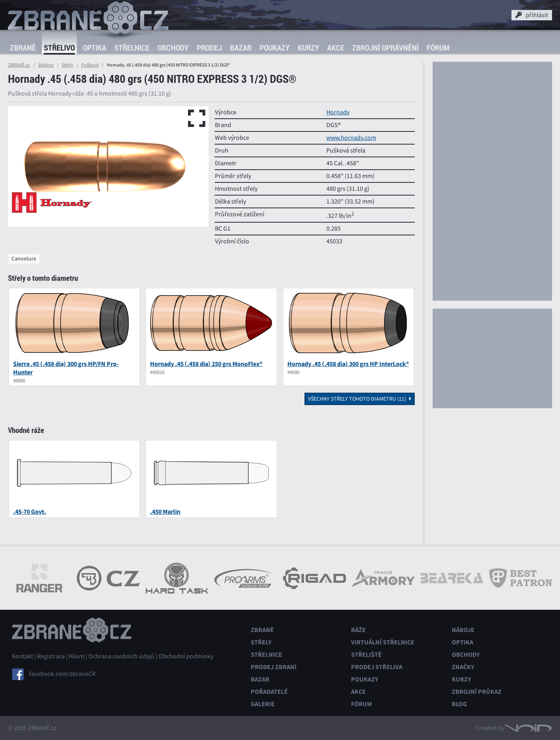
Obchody (173, 48)
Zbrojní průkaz (477, 692)
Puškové (90, 65)
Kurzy (308, 48)
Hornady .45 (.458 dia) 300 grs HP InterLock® (348, 364)
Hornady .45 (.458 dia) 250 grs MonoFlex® (206, 364)
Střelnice (132, 48)
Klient (77, 656)
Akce (336, 48)
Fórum (438, 48)
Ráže (358, 630)
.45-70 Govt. (30, 512)
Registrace (51, 656)
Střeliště (366, 655)
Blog (459, 704)
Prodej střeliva (377, 667)
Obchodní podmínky (186, 656)
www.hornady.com (351, 138)
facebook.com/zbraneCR (62, 674)
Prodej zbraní (274, 667)
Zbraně (23, 48)
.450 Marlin (165, 512)
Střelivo (59, 48)
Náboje (463, 630)
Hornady (338, 112)
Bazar (241, 48)
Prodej (209, 48)
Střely (67, 65)
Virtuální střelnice (383, 642)
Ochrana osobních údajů (121, 656)
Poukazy (275, 48)
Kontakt (22, 656)
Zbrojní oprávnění (385, 48)
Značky (463, 667)
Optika (95, 48)
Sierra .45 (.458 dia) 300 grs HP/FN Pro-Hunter (66, 368)
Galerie (263, 704)
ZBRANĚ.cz (19, 65)
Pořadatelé (269, 692)
